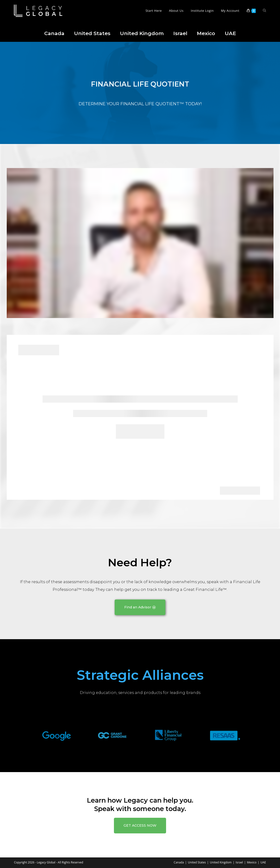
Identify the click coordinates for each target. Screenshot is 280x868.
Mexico (206, 33)
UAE (230, 33)
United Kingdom (142, 33)
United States (92, 33)
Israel (180, 33)
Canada (54, 33)
